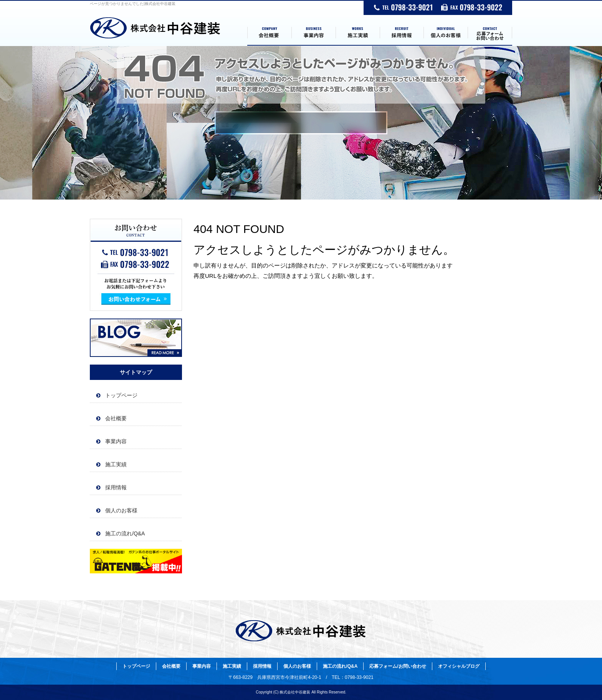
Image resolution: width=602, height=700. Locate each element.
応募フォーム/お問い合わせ (490, 33)
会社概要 (269, 33)
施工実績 (358, 33)
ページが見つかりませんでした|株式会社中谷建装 (133, 4)
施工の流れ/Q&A (125, 533)
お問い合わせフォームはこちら (136, 265)
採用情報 (402, 33)
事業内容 (313, 33)
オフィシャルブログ (136, 338)
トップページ (169, 33)
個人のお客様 (446, 33)
